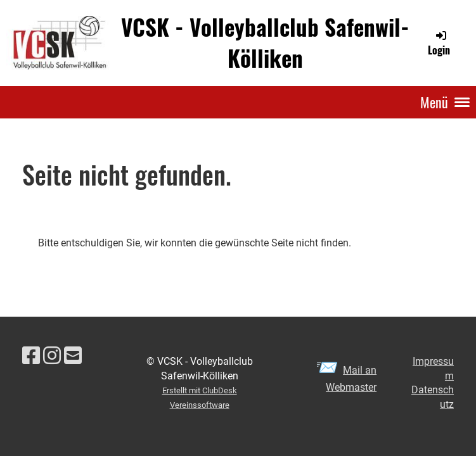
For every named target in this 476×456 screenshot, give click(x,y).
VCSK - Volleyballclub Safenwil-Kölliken (265, 42)
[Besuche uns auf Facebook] (31, 356)
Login (439, 43)
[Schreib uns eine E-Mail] (73, 356)
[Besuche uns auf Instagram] (52, 356)
